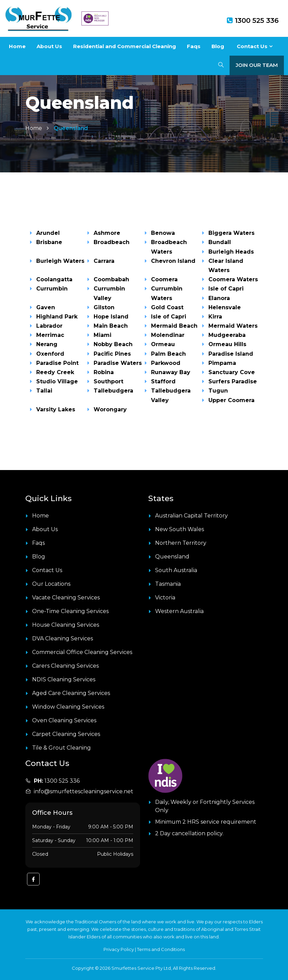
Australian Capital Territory (191, 516)
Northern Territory (181, 543)
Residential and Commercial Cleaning (125, 46)
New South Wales (180, 529)
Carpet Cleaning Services (66, 734)
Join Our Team (257, 65)
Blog (218, 46)
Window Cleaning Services (68, 707)
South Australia (176, 570)
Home (17, 46)
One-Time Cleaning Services (70, 611)
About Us (49, 46)
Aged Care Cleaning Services (71, 693)
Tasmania (168, 584)
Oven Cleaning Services (64, 720)
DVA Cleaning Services (63, 638)
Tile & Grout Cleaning (61, 748)
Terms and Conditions (161, 949)
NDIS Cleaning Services (64, 679)
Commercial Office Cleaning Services (82, 652)
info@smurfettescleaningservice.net (84, 791)
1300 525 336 (253, 20)
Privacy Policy (119, 949)
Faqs (194, 46)
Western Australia (179, 611)
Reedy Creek (55, 372)
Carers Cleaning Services (65, 666)
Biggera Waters (231, 233)
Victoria (165, 598)
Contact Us (252, 46)
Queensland (172, 557)
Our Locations (51, 584)
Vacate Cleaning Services (66, 598)
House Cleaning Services (66, 625)
